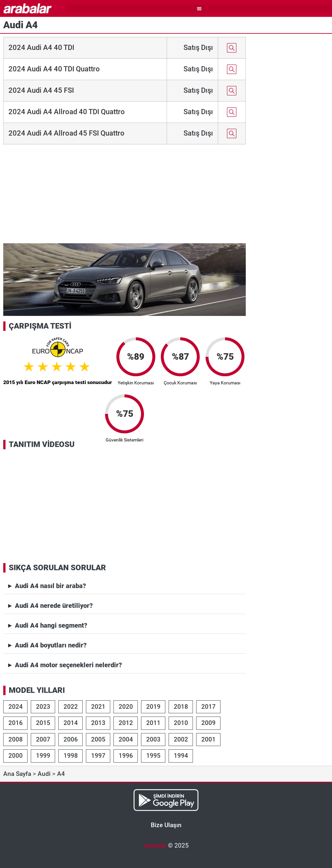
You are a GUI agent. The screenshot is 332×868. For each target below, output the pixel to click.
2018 (181, 707)
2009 (208, 723)
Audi (44, 774)
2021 (98, 707)
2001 (208, 739)
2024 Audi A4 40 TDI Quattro (54, 69)
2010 (181, 723)
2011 (153, 723)
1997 (98, 756)
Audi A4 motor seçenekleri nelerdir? (68, 665)
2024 (16, 707)
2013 (98, 723)
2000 (16, 756)
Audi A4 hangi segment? (51, 625)
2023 (43, 707)
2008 (16, 739)
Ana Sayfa (17, 774)
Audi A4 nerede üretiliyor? (54, 606)
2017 (208, 707)
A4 (61, 774)
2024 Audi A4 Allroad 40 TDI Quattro (67, 112)
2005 (98, 739)
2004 (126, 739)
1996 (126, 756)
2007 (43, 739)
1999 (43, 756)
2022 (71, 707)
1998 (71, 756)
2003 (153, 739)
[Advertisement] (124, 195)
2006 (71, 739)
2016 (16, 723)
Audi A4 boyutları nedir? (51, 645)
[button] (199, 9)
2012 (126, 723)
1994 (181, 756)
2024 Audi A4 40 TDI (41, 48)
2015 (43, 723)
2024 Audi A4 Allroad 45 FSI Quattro (66, 133)
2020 (126, 707)
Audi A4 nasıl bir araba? (50, 586)
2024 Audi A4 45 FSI (41, 90)
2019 (153, 707)
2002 (181, 739)
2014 (71, 723)
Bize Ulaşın (166, 825)
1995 (153, 756)
